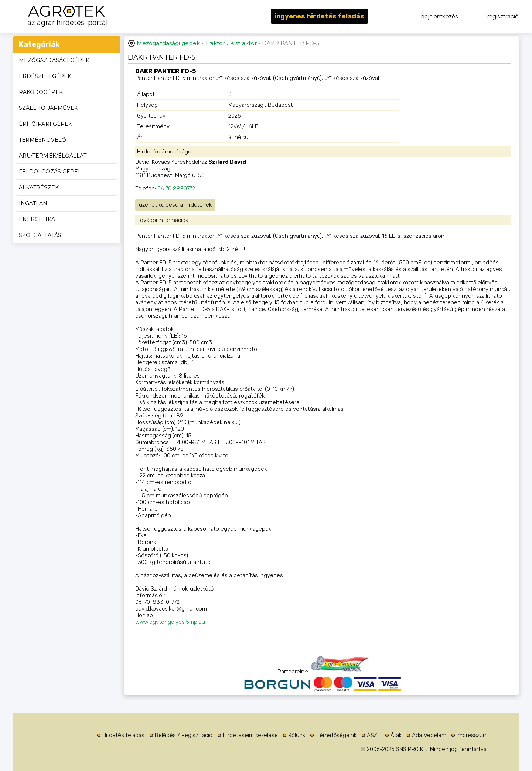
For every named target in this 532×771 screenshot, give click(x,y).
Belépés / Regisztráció (184, 735)
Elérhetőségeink (336, 735)
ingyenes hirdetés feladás (319, 16)
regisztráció (503, 16)
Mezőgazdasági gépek (54, 60)
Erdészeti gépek (45, 76)
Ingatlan (33, 203)
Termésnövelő (42, 140)
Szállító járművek (48, 108)
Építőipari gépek (45, 124)
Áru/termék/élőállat (53, 156)
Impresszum (472, 735)
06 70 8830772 (176, 189)
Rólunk (297, 735)
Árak (396, 735)
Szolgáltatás (40, 235)
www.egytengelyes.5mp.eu (170, 622)
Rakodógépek (41, 92)
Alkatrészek (39, 187)
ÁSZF (374, 735)
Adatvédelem (429, 735)
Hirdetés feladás (123, 735)
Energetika (37, 219)
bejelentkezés (440, 16)
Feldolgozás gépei (49, 172)
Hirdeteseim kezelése (250, 735)
